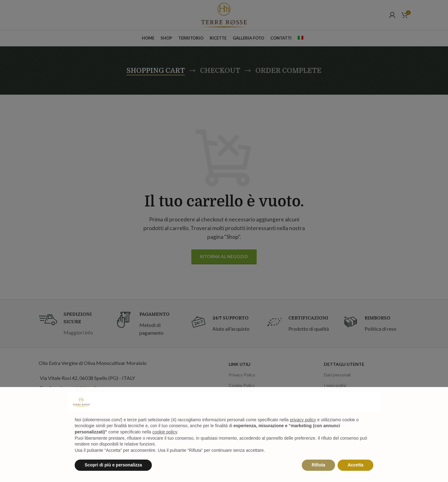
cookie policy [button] (165, 432)
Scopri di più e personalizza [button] (113, 465)
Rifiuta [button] (319, 465)
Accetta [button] (355, 465)
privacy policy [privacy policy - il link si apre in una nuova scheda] (303, 420)
